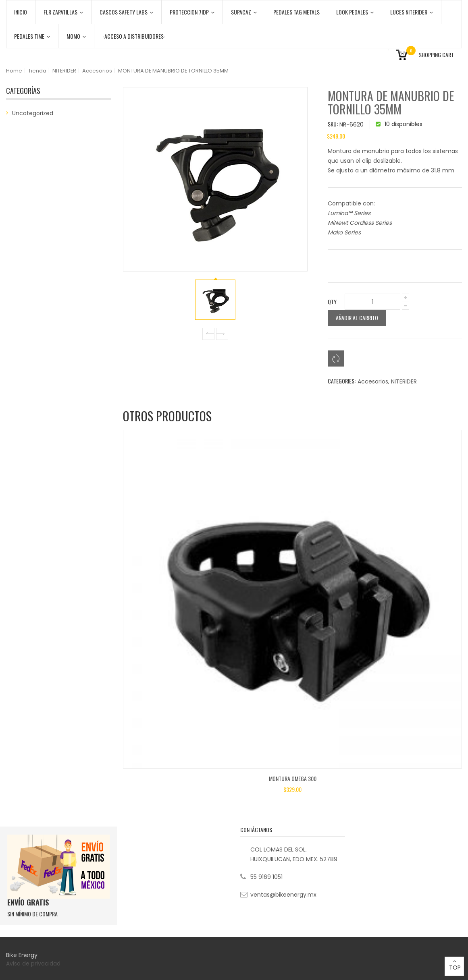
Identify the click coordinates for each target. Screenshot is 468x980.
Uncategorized (33, 113)
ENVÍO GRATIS (28, 902)
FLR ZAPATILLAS (63, 12)
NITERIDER (64, 71)
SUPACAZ (244, 12)
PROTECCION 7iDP (192, 12)
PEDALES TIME (32, 36)
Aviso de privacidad (34, 963)
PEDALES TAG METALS (296, 12)
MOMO (76, 36)
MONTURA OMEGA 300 (293, 778)
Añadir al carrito (357, 318)
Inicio (21, 12)
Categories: (342, 381)
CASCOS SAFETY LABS (126, 12)
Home (14, 71)
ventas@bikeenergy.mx (283, 895)
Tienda (37, 71)
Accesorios (97, 71)
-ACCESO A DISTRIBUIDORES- (134, 36)
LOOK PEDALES (355, 12)
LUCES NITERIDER (412, 12)
